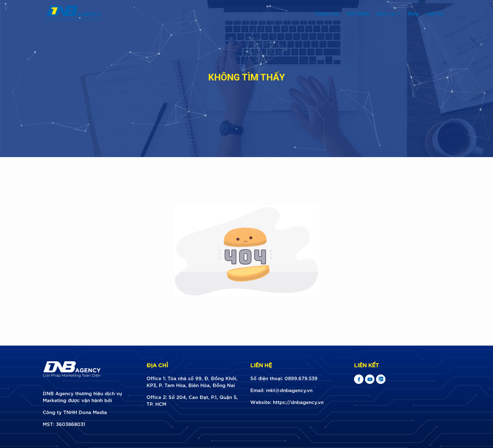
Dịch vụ (388, 13)
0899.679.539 (301, 378)
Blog (413, 13)
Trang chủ (327, 13)
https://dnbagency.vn (298, 402)
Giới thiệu (358, 13)
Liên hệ (435, 13)
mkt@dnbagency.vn (289, 390)
